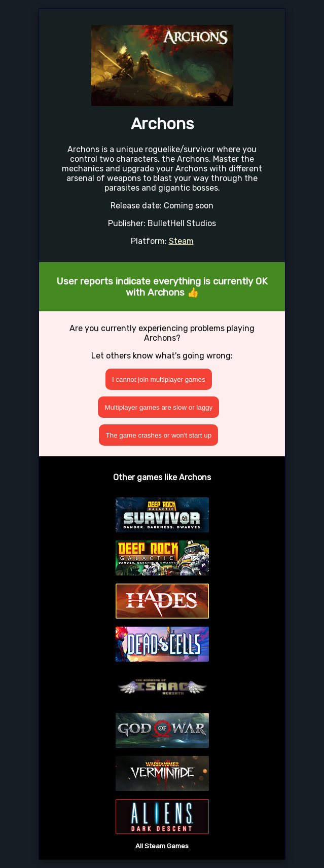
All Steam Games (162, 846)
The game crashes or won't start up (159, 435)
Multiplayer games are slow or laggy (159, 407)
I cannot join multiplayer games (159, 379)
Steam (181, 241)
